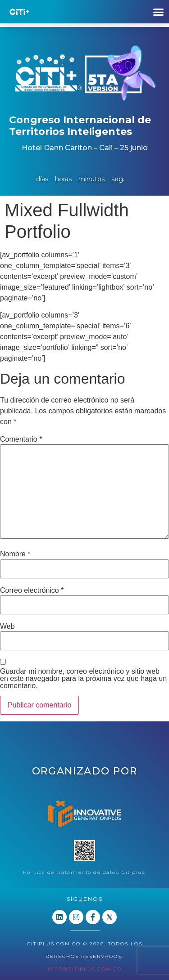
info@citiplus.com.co (85, 969)
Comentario (21, 439)
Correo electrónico (32, 591)
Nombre (15, 554)
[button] (159, 12)
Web (7, 626)
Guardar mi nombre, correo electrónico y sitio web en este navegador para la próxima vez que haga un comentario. (83, 679)
